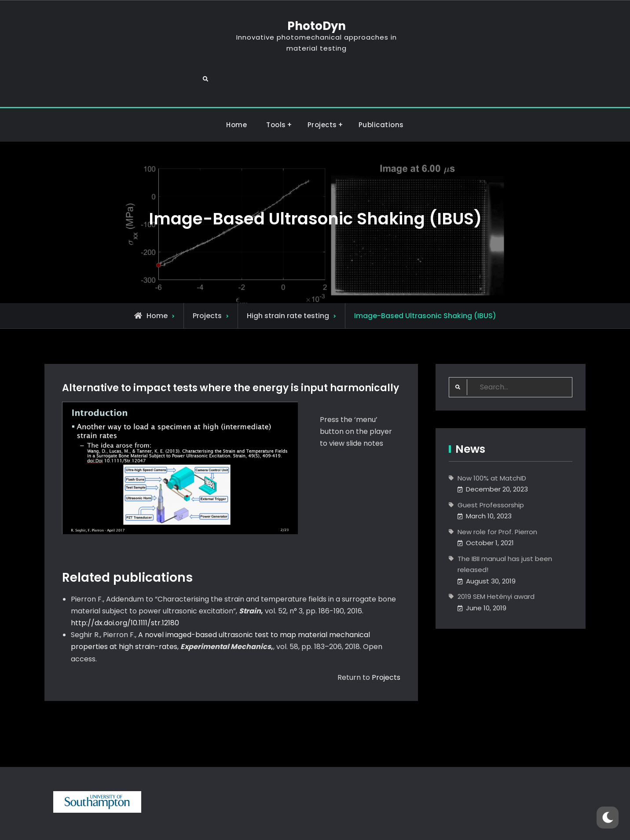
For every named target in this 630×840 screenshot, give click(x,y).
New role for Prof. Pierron (497, 499)
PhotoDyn (315, 26)
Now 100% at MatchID (492, 445)
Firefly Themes (388, 825)
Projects (322, 92)
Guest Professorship (491, 472)
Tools (276, 92)
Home (236, 92)
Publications (381, 92)
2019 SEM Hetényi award (496, 564)
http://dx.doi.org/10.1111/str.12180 (125, 590)
